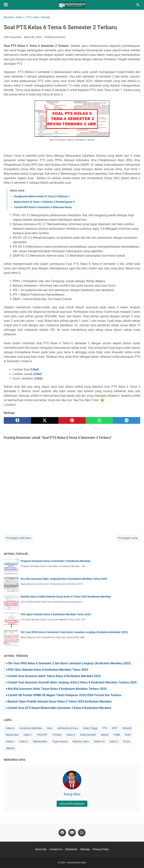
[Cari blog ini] (138, 5)
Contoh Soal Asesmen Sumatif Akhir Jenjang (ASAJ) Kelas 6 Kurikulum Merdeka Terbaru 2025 (72, 682)
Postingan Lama (128, 538)
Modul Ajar (12, 735)
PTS (105, 728)
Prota (126, 741)
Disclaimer (71, 849)
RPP (115, 728)
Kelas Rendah (88, 735)
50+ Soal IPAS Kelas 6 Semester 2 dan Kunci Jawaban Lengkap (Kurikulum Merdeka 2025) (74, 632)
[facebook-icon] (62, 833)
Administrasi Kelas (77, 863)
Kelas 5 (24, 741)
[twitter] (45, 420)
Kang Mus (72, 794)
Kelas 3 (114, 741)
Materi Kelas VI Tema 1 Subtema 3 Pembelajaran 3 (44, 202)
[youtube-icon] (72, 833)
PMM (117, 735)
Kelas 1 (28, 735)
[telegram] (127, 420)
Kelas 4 (71, 735)
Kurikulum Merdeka (31, 728)
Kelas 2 (10, 741)
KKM (128, 735)
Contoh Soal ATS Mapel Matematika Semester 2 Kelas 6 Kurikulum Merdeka (60, 708)
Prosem (57, 735)
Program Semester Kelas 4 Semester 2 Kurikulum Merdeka (56, 561)
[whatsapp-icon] (82, 833)
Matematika (40, 741)
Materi (105, 735)
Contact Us (56, 849)
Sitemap (85, 849)
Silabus (10, 748)
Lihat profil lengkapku (72, 804)
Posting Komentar (55, 37)
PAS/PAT (42, 735)
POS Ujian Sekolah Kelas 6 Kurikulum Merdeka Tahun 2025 (56, 614)
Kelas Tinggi (90, 728)
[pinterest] (72, 420)
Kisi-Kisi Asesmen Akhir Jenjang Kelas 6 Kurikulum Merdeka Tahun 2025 (64, 579)
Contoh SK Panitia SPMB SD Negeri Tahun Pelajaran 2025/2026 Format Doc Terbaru (65, 695)
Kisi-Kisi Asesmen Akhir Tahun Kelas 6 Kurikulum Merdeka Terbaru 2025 (57, 689)
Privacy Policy (101, 849)
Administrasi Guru (68, 728)
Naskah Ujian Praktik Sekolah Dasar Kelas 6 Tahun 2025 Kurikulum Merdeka (66, 597)
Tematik (127, 728)
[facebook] (17, 420)
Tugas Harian (60, 741)
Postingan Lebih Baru (19, 538)
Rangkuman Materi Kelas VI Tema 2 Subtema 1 (42, 196)
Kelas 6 (10, 728)
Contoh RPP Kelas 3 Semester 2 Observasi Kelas (43, 207)
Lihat (38, 374)
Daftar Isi (99, 741)
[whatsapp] (99, 420)
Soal (50, 728)
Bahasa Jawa (81, 741)
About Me (41, 849)
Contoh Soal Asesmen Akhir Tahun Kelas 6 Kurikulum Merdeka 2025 (54, 676)
